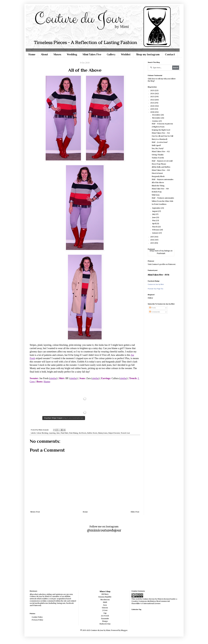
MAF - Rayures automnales (163, 179)
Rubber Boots (92, 433)
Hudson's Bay (105, 624)
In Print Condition (159, 204)
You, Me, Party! (158, 148)
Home (32, 54)
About (44, 54)
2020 (152, 106)
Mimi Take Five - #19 (160, 189)
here (154, 79)
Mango (105, 621)
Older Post (135, 512)
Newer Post (35, 512)
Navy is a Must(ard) (160, 139)
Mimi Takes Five (92, 54)
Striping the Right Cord (161, 130)
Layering (52, 433)
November (157, 118)
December (156, 115)
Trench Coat (125, 433)
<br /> (85, 402)
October (155, 121)
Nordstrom (105, 600)
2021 (152, 103)
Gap (105, 613)
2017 (152, 237)
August (155, 211)
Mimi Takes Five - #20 (161, 170)
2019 (152, 109)
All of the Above (158, 182)
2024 (152, 94)
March (155, 227)
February (156, 230)
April (154, 224)
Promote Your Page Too (155, 289)
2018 (152, 112)
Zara (105, 605)
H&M (105, 602)
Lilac (58, 433)
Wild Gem (156, 195)
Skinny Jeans (103, 433)
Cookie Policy (37, 617)
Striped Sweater (114, 433)
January (155, 233)
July (154, 214)
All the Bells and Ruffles (161, 167)
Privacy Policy (37, 620)
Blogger (124, 630)
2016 (152, 240)
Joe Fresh (105, 616)
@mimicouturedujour (104, 530)
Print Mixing (73, 433)
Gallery (111, 54)
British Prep (157, 192)
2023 (152, 97)
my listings (166, 251)
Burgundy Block (158, 176)
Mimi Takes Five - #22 (161, 133)
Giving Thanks (158, 155)
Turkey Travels (158, 158)
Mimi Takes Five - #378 (158, 275)
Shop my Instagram (148, 54)
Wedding (72, 54)
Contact (170, 54)
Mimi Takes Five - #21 (161, 152)
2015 (152, 243)
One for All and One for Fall (162, 136)
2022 (152, 100)
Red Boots (83, 433)
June (154, 217)
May (154, 220)
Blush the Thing (158, 186)
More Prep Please (159, 164)
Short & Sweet (157, 173)
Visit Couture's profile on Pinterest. (162, 264)
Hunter (47, 382)
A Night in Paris (158, 127)
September (157, 208)
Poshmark (161, 253)
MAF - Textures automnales (163, 198)
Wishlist (126, 54)
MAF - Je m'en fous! (160, 142)
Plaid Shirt (64, 433)
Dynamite (105, 619)
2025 (152, 90)
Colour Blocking (42, 433)
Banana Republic (105, 597)
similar (53, 378)
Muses (57, 54)
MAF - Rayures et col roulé (162, 161)
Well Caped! (156, 145)
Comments (155, 312)
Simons (105, 608)
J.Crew (105, 610)
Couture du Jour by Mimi (156, 284)
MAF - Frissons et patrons (162, 124)
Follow (150, 298)
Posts (153, 308)
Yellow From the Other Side (162, 201)
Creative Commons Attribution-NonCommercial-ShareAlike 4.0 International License (151, 602)
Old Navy (105, 594)
